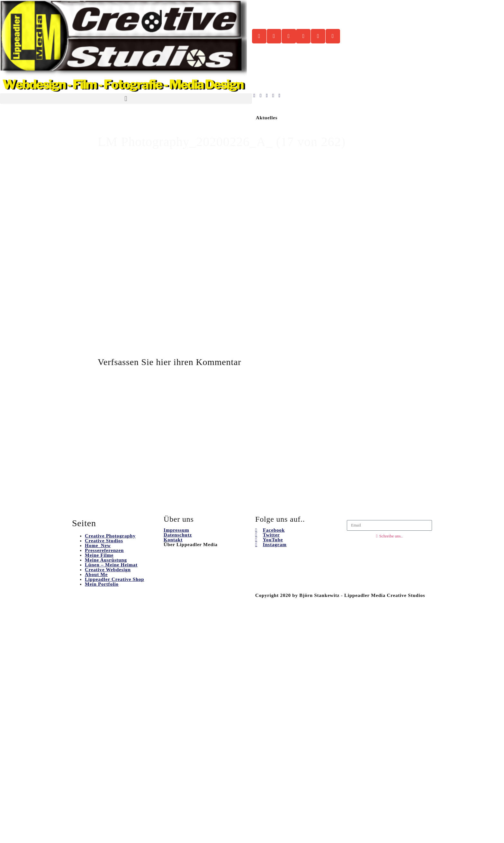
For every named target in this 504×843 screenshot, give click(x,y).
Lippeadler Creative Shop (115, 579)
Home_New (98, 545)
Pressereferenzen (104, 550)
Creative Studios (104, 541)
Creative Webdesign (108, 570)
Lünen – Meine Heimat (111, 565)
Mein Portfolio (102, 584)
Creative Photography (110, 536)
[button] (126, 99)
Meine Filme (99, 555)
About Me (96, 574)
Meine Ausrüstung (106, 560)
